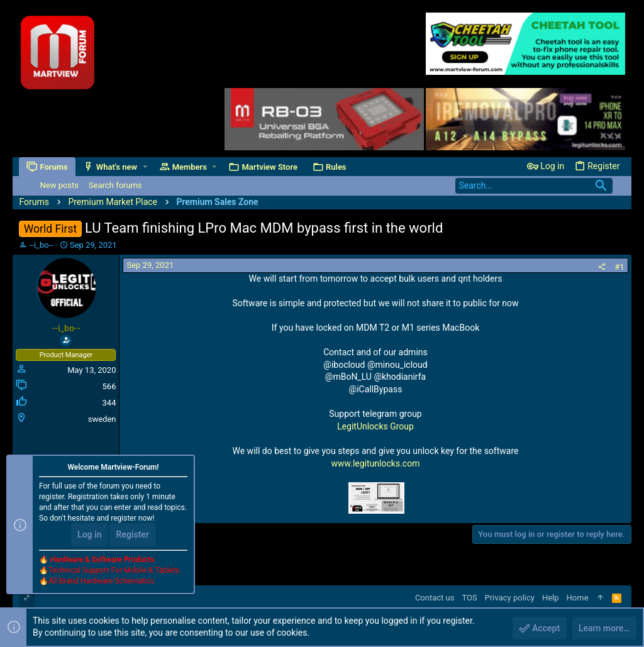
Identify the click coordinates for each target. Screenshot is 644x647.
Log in (89, 535)
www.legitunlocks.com (376, 463)
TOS (469, 598)
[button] (145, 167)
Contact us (435, 598)
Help (551, 598)
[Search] (534, 186)
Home (578, 598)
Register (132, 535)
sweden (102, 419)
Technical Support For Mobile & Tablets (114, 571)
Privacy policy (510, 598)
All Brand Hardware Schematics (101, 582)
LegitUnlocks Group (375, 426)
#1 (619, 267)
